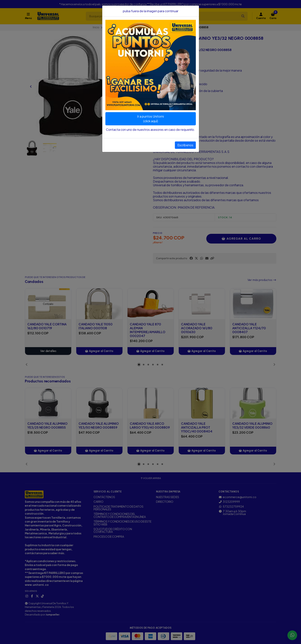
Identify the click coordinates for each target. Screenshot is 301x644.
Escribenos (185, 145)
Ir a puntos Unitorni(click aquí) (150, 119)
